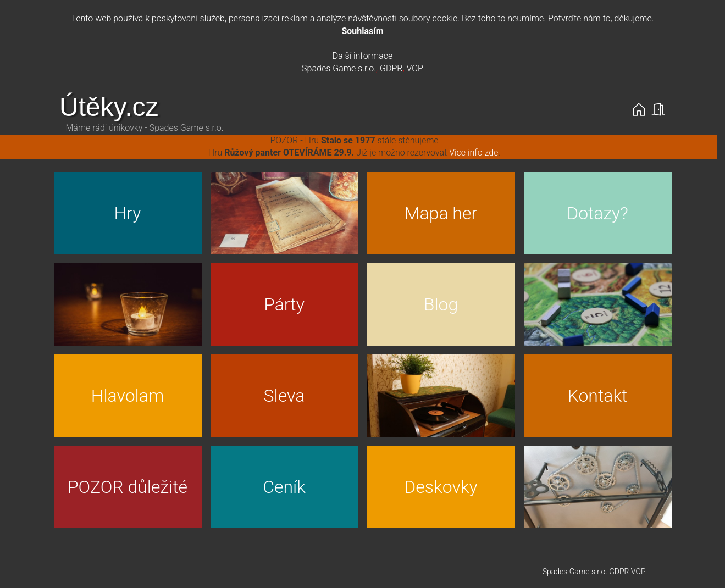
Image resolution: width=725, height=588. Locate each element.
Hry (128, 213)
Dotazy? (597, 213)
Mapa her (441, 213)
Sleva (284, 396)
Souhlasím (362, 31)
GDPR (391, 68)
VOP (414, 68)
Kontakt (598, 396)
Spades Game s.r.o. (339, 68)
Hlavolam (128, 396)
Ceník (284, 487)
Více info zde (474, 152)
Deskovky (441, 487)
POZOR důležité (128, 487)
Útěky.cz (109, 107)
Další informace (363, 56)
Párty (284, 304)
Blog (441, 304)
